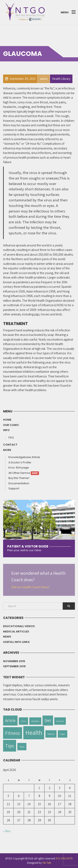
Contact (10, 445)
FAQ (11, 437)
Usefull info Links (16, 642)
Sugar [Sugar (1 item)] (63, 734)
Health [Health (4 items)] (34, 733)
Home (7, 420)
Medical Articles (16, 632)
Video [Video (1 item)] (22, 747)
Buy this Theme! (19, 478)
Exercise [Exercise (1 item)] (60, 721)
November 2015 (14, 661)
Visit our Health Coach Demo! (30, 587)
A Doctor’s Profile (20, 462)
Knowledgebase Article (24, 457)
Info (6, 430)
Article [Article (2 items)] (10, 720)
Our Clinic (11, 425)
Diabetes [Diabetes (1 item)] (35, 721)
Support (14, 488)
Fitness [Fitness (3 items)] (13, 733)
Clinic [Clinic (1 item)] (23, 721)
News (7, 637)
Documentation (19, 483)
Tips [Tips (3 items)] (10, 746)
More (7, 450)
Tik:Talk (47, 863)
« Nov (7, 831)
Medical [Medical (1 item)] (51, 734)
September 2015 (14, 666)
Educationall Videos (19, 626)
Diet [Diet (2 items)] (48, 720)
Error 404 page (19, 468)
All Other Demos (24, 473)
